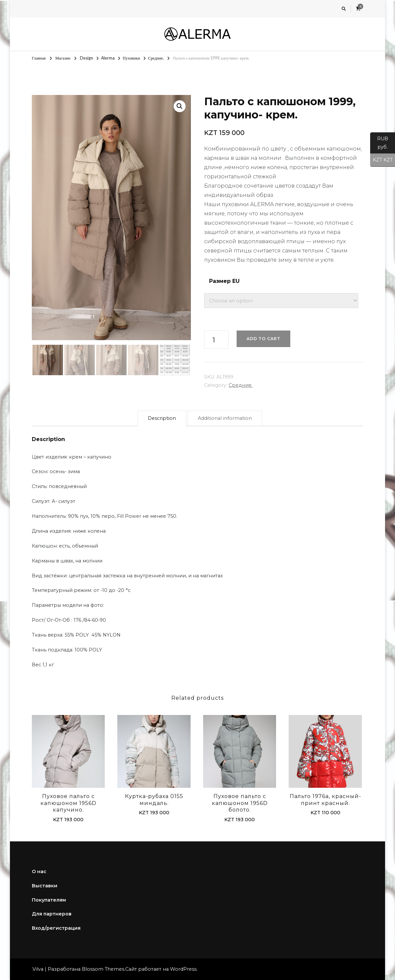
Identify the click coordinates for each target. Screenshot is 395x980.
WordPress (183, 969)
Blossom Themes (103, 969)
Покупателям (49, 900)
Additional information (225, 418)
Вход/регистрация (56, 928)
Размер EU (224, 281)
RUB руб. (379, 145)
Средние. (241, 385)
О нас (39, 871)
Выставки (45, 886)
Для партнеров (52, 914)
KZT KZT (381, 160)
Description (162, 418)
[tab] (162, 418)
